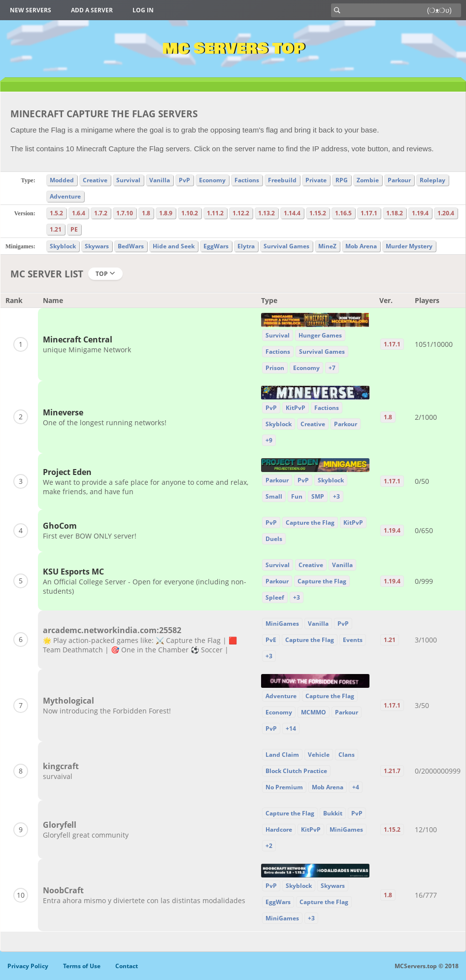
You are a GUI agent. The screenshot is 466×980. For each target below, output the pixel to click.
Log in (143, 10)
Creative (95, 180)
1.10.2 (190, 213)
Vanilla (160, 180)
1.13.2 (266, 213)
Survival (128, 180)
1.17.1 (369, 213)
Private (316, 180)
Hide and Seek (174, 246)
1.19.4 (420, 213)
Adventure (65, 196)
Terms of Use (82, 966)
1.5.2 (56, 213)
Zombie (368, 180)
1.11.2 (215, 213)
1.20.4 (446, 213)
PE (74, 229)
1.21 (56, 229)
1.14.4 (292, 213)
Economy (212, 180)
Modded (62, 180)
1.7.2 (101, 213)
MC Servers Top (233, 49)
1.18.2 (395, 213)
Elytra (246, 246)
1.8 (146, 213)
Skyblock (63, 246)
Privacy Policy (28, 966)
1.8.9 (166, 213)
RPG (342, 180)
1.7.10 (125, 213)
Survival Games (286, 246)
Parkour (399, 180)
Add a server (92, 10)
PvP (184, 180)
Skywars (97, 246)
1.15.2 (318, 213)
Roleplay (433, 180)
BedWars (131, 246)
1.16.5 (343, 213)
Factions (247, 180)
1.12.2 (241, 213)
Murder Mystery (409, 246)
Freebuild (282, 180)
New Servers (31, 10)
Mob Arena (361, 246)
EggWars (216, 246)
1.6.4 (79, 213)
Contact (127, 966)
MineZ (327, 246)
